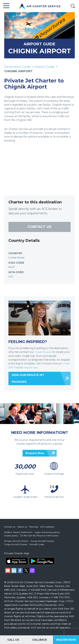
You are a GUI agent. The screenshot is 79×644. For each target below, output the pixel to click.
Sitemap (34, 527)
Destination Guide (17, 67)
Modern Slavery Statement (18, 532)
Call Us (13, 640)
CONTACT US (39, 227)
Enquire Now (35, 453)
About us (22, 527)
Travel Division (44, 352)
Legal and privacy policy (47, 532)
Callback (40, 640)
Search (73, 6)
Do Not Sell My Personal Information (39, 535)
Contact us (10, 527)
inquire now (32, 367)
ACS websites (47, 527)
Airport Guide (45, 67)
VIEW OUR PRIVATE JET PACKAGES (28, 378)
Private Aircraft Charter (16, 541)
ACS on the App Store (17, 561)
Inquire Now (66, 640)
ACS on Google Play (42, 561)
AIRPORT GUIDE (40, 44)
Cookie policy (11, 535)
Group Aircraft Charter (42, 541)
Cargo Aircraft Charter (16, 544)
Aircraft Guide (37, 544)
